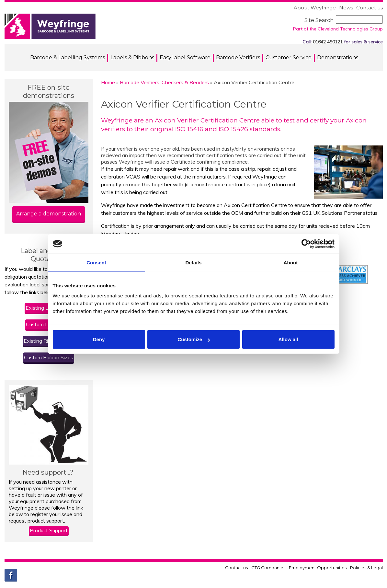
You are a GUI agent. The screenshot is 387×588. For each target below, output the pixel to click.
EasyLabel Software (185, 58)
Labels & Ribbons (132, 58)
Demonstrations (338, 58)
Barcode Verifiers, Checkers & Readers (164, 82)
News (346, 8)
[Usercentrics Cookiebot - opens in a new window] (306, 244)
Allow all (288, 339)
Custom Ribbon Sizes (49, 357)
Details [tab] (194, 262)
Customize (194, 339)
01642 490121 (328, 42)
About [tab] (291, 262)
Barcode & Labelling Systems (68, 58)
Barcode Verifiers (238, 58)
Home (108, 82)
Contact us (370, 8)
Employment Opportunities (318, 568)
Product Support (49, 530)
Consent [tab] (96, 262)
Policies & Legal (366, 568)
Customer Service (289, 58)
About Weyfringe (315, 8)
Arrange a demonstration (49, 214)
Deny (99, 339)
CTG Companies (268, 568)
